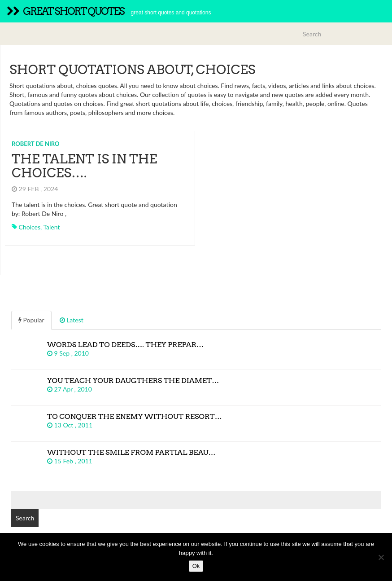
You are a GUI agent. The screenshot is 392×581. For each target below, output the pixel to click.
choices (30, 227)
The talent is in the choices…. (84, 166)
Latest (72, 320)
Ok (196, 566)
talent (51, 227)
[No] (381, 557)
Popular (31, 320)
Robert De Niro (36, 144)
